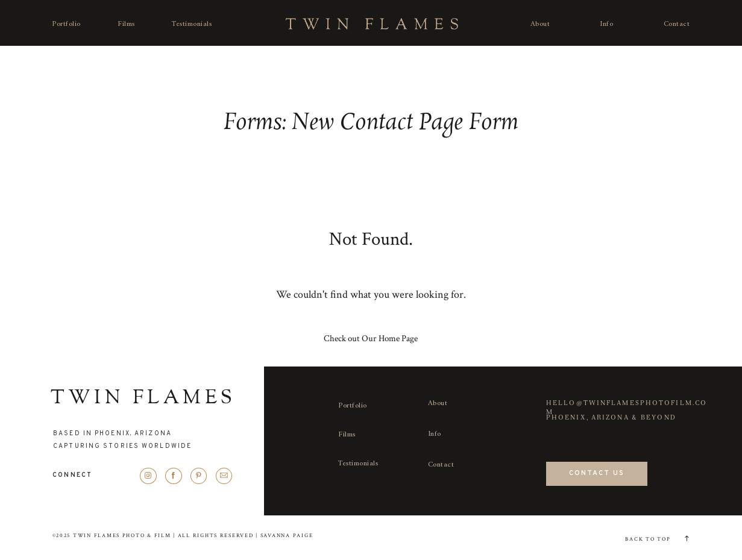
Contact (677, 24)
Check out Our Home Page (371, 338)
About (540, 24)
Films (126, 24)
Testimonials (192, 24)
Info (606, 24)
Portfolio (66, 24)
